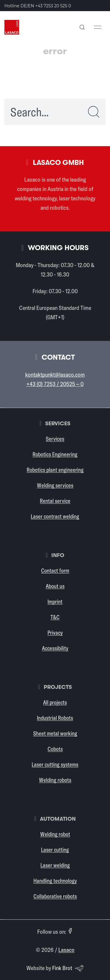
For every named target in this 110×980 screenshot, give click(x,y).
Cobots (55, 749)
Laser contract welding (55, 516)
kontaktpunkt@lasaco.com (55, 374)
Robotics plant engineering (55, 470)
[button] (82, 27)
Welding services (55, 485)
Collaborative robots (55, 896)
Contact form (55, 571)
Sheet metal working (55, 733)
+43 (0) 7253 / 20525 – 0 (55, 384)
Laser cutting (55, 850)
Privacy (55, 633)
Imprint (55, 602)
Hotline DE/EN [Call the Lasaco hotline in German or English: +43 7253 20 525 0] (38, 6)
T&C (55, 617)
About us (55, 586)
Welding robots (55, 780)
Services (55, 439)
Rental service (55, 501)
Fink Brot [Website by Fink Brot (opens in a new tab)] (68, 968)
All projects (55, 702)
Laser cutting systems (55, 764)
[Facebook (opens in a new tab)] (70, 931)
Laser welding (55, 865)
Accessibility (55, 648)
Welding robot (55, 834)
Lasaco (66, 950)
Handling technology (55, 881)
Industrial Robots (55, 718)
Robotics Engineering (55, 454)
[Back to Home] (12, 27)
